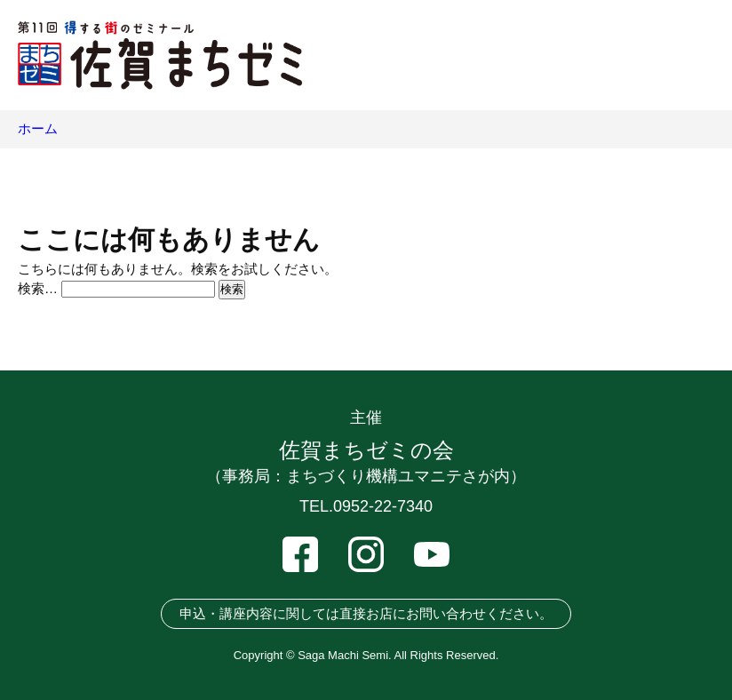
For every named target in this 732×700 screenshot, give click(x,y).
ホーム (38, 128)
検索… (38, 288)
